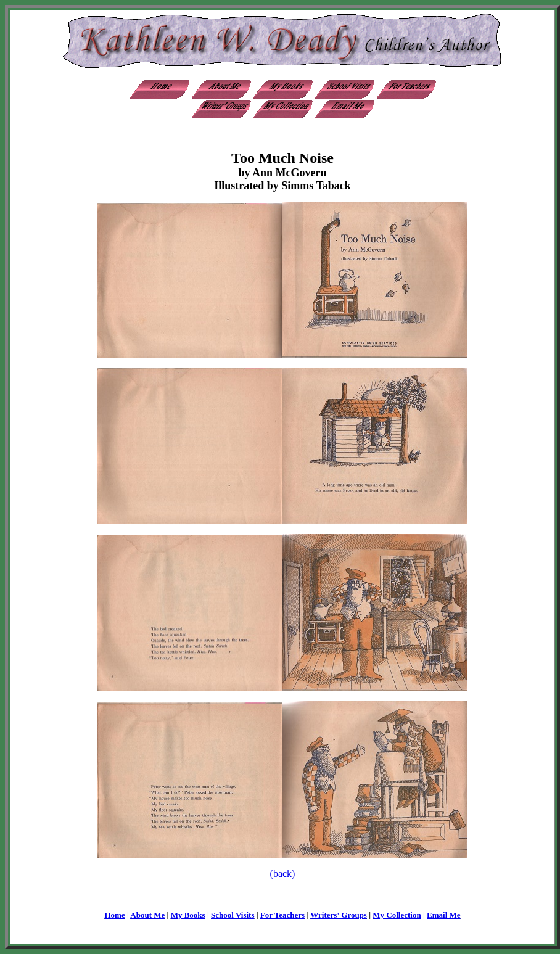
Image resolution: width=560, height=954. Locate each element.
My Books (188, 915)
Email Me (444, 915)
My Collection (397, 915)
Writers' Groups (339, 915)
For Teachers (282, 915)
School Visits (233, 915)
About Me (147, 915)
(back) (283, 874)
